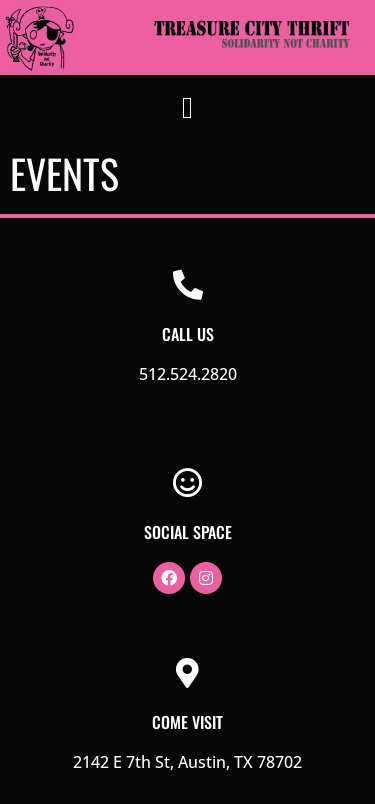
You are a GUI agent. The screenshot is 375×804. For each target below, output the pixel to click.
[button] (188, 107)
